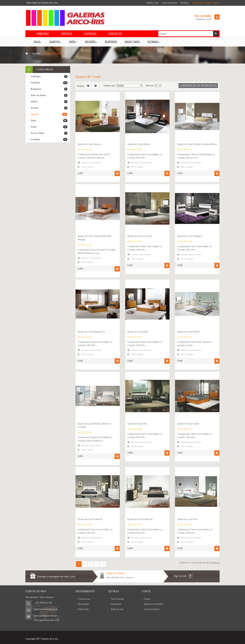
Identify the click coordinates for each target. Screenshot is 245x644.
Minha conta (153, 3)
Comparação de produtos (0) (198, 86)
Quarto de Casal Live (187, 519)
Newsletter (116, 604)
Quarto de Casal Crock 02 (140, 236)
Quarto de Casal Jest (137, 424)
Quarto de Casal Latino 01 (90, 519)
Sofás (49, 127)
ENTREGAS (90, 34)
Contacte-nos (84, 599)
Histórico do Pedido (154, 604)
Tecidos (49, 108)
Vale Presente (118, 599)
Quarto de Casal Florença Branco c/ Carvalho (95, 425)
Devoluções (83, 604)
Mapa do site (117, 609)
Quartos (49, 114)
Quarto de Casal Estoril (188, 332)
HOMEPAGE (43, 34)
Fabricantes (83, 609)
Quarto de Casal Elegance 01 (92, 332)
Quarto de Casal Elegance (190, 236)
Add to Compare (87, 167)
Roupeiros (49, 89)
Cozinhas (49, 139)
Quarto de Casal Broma (139, 144)
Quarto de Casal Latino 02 (140, 519)
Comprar (117, 173)
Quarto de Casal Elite (138, 332)
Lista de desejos (169, 3)
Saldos (49, 102)
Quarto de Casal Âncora (89, 144)
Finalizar (185, 3)
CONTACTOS (115, 34)
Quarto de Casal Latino (188, 424)
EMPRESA (67, 34)
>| (103, 564)
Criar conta (198, 3)
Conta (147, 599)
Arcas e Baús (49, 133)
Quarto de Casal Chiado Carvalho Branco (197, 144)
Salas (49, 121)
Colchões (49, 83)
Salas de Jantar (49, 95)
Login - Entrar (212, 3)
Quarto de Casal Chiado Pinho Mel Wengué (94, 238)
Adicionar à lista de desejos (91, 162)
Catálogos (49, 76)
